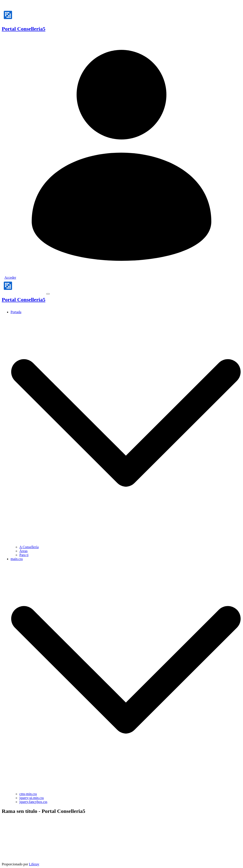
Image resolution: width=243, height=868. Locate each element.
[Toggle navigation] (48, 294)
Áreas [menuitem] (23, 551)
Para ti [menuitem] (24, 555)
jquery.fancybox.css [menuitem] (33, 802)
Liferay (34, 864)
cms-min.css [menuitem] (28, 794)
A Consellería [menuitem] (29, 547)
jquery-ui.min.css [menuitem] (32, 798)
